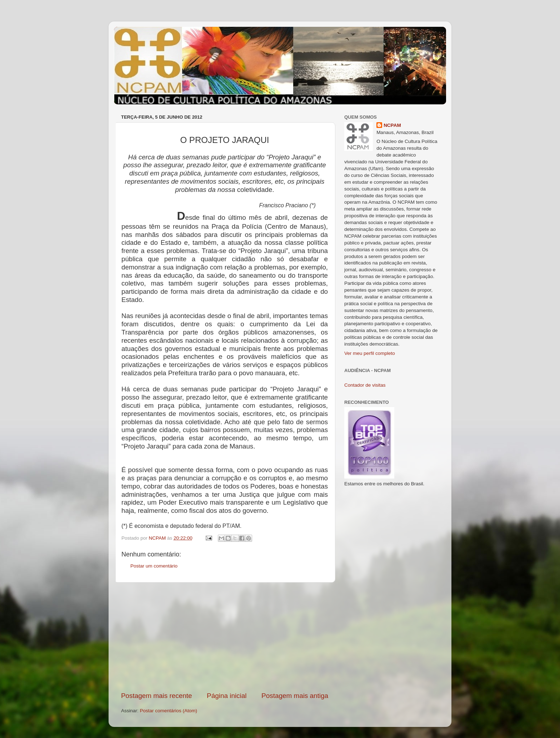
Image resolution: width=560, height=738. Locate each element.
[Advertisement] (225, 637)
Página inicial (227, 696)
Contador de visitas (365, 385)
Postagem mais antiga (295, 696)
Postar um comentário (154, 566)
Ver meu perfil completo (370, 353)
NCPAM (392, 125)
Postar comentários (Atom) (169, 711)
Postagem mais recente (156, 696)
